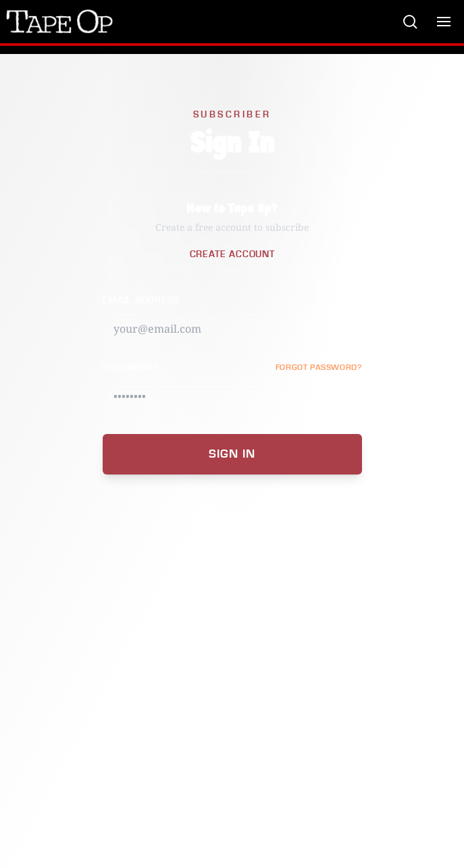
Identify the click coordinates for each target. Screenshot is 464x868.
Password (130, 368)
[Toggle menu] (444, 22)
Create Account (232, 254)
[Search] (410, 22)
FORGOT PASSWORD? (319, 368)
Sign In (232, 454)
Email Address (141, 300)
